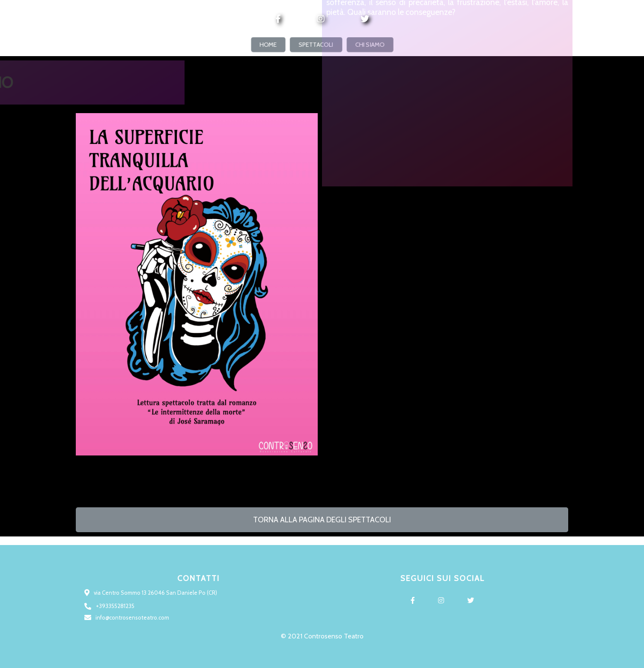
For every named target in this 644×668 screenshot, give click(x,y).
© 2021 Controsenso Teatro (322, 636)
